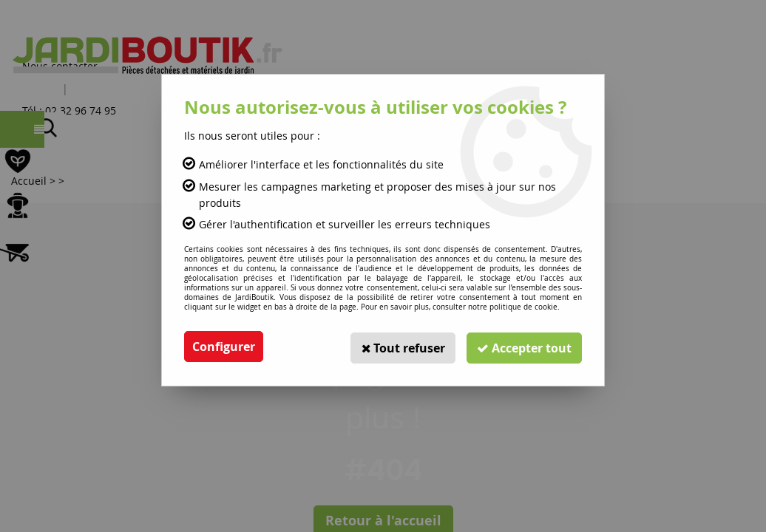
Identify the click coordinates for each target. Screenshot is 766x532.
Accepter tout (523, 347)
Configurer (224, 347)
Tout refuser (399, 347)
